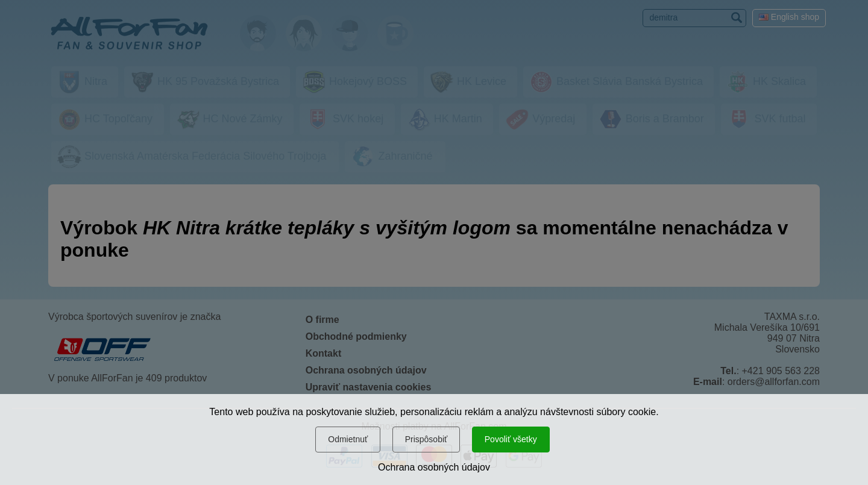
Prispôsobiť (426, 439)
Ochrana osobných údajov (434, 467)
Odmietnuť (348, 439)
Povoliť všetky (511, 439)
